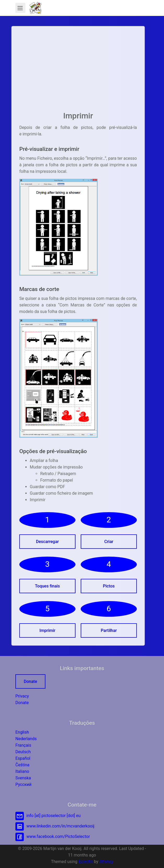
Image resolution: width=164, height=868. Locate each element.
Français (23, 745)
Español (23, 758)
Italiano (22, 771)
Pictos (109, 586)
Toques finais (48, 586)
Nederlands (26, 739)
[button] (35, 8)
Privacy (22, 696)
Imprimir (47, 630)
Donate (30, 681)
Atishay (106, 862)
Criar (109, 542)
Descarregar (47, 542)
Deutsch (23, 752)
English (22, 732)
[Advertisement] (78, 71)
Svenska (23, 778)
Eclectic (86, 862)
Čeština (22, 765)
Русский (24, 784)
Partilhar (109, 630)
